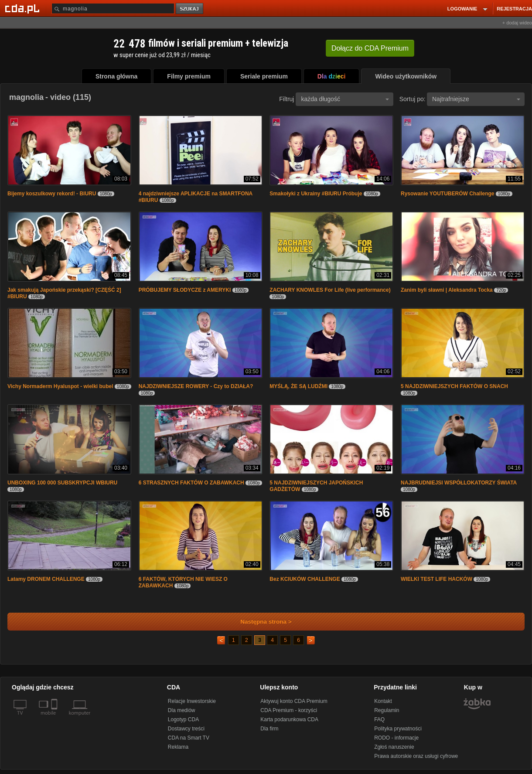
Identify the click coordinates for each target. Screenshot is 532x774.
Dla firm (269, 729)
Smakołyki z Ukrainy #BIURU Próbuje (316, 194)
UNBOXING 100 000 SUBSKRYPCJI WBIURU (62, 483)
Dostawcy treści (186, 729)
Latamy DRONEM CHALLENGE (46, 579)
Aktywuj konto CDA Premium (294, 701)
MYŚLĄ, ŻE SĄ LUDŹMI (298, 386)
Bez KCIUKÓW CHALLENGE (305, 579)
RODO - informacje (396, 738)
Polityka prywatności (398, 729)
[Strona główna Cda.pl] (24, 8)
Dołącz (370, 48)
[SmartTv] (55, 718)
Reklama (178, 747)
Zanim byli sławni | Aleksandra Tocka (447, 290)
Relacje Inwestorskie (192, 701)
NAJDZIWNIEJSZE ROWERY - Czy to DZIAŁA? (196, 386)
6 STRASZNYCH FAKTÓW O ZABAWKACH (191, 483)
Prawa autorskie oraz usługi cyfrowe (416, 756)
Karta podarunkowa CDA (289, 719)
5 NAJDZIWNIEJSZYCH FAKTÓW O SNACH (454, 386)
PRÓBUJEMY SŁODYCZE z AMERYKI (185, 290)
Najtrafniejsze (476, 99)
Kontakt (383, 701)
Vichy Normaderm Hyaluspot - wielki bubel (60, 386)
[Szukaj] (113, 9)
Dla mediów (182, 710)
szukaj (190, 9)
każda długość (345, 99)
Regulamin (387, 710)
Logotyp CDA (183, 719)
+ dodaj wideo (517, 23)
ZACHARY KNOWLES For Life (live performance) (330, 290)
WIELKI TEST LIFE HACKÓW (437, 579)
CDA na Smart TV (189, 738)
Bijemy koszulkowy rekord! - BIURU (52, 194)
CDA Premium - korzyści (289, 710)
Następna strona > (260, 622)
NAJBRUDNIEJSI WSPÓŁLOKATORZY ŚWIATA (459, 483)
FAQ (379, 719)
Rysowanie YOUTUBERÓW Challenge (447, 194)
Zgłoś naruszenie (394, 747)
